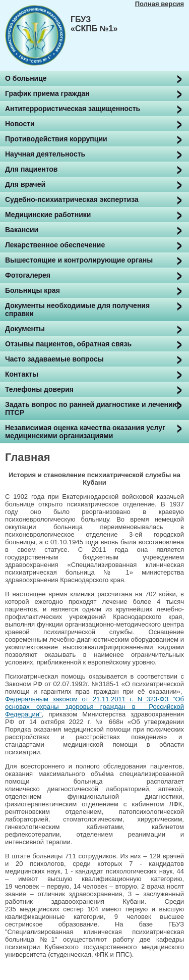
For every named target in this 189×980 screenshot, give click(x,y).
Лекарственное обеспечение (55, 245)
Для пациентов (31, 169)
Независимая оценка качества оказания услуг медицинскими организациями (85, 432)
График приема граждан (47, 93)
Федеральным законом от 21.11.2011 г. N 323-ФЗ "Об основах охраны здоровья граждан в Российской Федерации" (94, 707)
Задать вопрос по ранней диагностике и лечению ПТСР (92, 408)
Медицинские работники (48, 215)
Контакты (22, 374)
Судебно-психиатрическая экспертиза (72, 199)
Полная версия (160, 4)
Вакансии (22, 230)
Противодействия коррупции (56, 139)
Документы (25, 329)
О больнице (26, 78)
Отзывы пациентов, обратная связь (68, 344)
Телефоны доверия (39, 389)
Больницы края (33, 290)
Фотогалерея (28, 275)
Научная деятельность (45, 154)
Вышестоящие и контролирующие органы (79, 260)
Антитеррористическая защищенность (73, 109)
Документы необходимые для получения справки (77, 310)
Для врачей (25, 184)
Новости (20, 124)
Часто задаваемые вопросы (54, 359)
